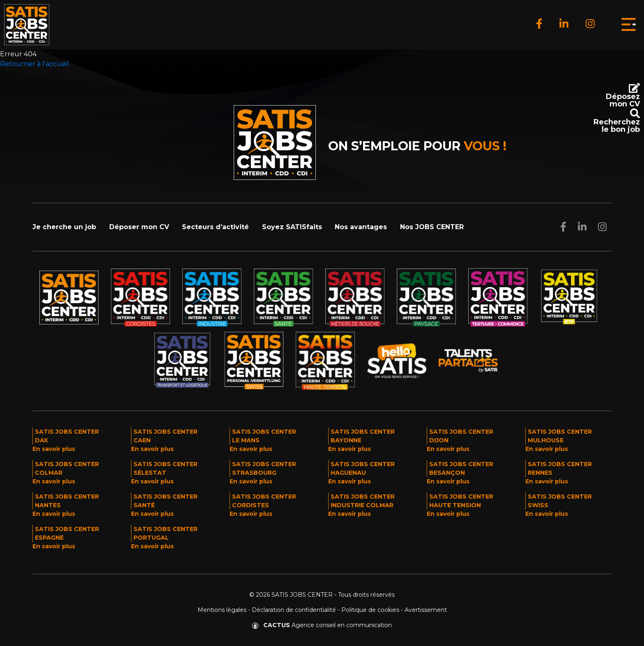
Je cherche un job (64, 227)
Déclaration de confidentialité (294, 610)
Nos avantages (361, 227)
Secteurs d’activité (215, 227)
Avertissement (426, 610)
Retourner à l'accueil (34, 64)
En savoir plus (54, 449)
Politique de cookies (370, 610)
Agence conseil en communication (322, 625)
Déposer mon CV (139, 227)
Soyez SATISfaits (292, 227)
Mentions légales (222, 610)
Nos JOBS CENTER (432, 227)
